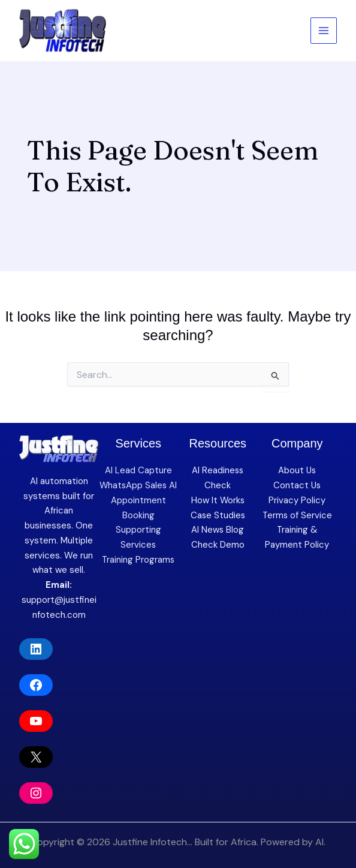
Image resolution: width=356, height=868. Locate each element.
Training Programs (138, 560)
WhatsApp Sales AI (138, 485)
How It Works (218, 500)
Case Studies (218, 515)
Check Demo (218, 545)
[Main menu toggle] (324, 31)
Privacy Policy (297, 500)
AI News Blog (218, 530)
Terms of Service (297, 515)
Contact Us (297, 485)
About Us (297, 470)
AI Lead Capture (138, 470)
